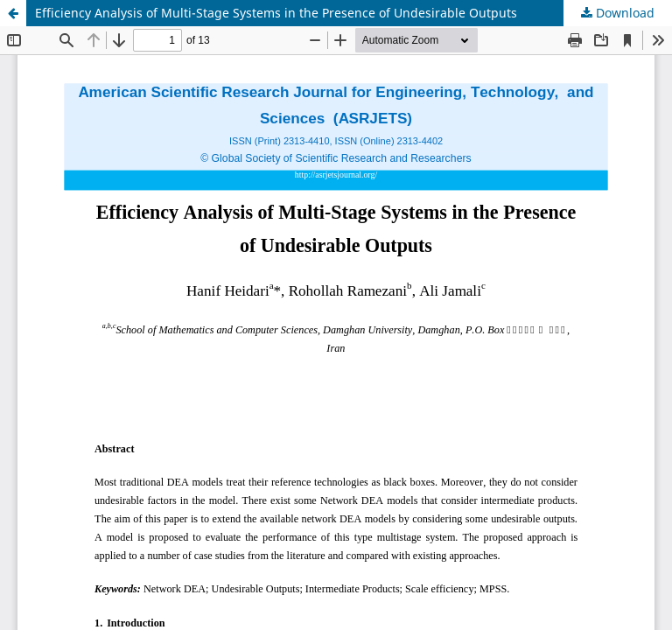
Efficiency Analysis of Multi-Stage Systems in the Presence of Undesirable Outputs (276, 13)
